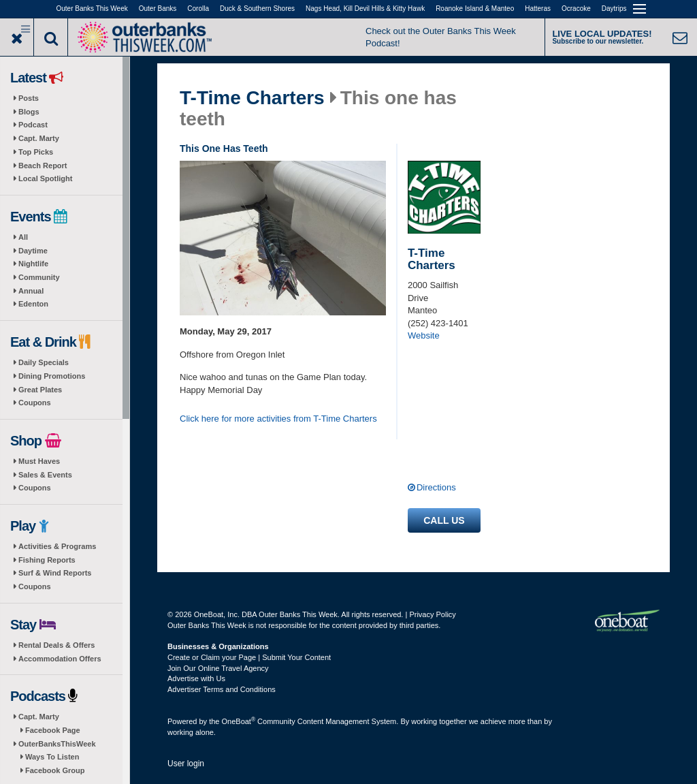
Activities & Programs (57, 546)
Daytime (33, 251)
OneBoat (239, 721)
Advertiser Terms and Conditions (222, 689)
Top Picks (36, 152)
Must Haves (39, 461)
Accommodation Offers (60, 659)
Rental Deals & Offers (56, 645)
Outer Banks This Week (92, 9)
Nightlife (33, 264)
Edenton (33, 304)
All (23, 237)
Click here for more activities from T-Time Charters (278, 419)
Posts (29, 98)
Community (39, 277)
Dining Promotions (52, 376)
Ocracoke (576, 9)
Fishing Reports (47, 560)
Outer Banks (158, 9)
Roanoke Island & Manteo (475, 9)
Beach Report (43, 166)
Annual (31, 291)
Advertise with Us (196, 678)
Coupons (35, 403)
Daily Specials (44, 362)
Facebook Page (53, 730)
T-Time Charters (252, 98)
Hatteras (538, 9)
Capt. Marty (39, 138)
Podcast (33, 125)
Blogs (29, 112)
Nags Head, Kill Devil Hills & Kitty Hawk (365, 9)
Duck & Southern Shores (257, 9)
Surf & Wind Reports (55, 573)
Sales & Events (45, 475)
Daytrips (614, 9)
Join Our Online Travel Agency (218, 668)
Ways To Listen (52, 757)
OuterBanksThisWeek (57, 744)
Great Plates (40, 390)
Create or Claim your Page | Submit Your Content (249, 657)
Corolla (198, 9)
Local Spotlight (45, 178)
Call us (444, 520)
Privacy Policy (432, 614)
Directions (436, 487)
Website (424, 335)
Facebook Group (55, 770)
